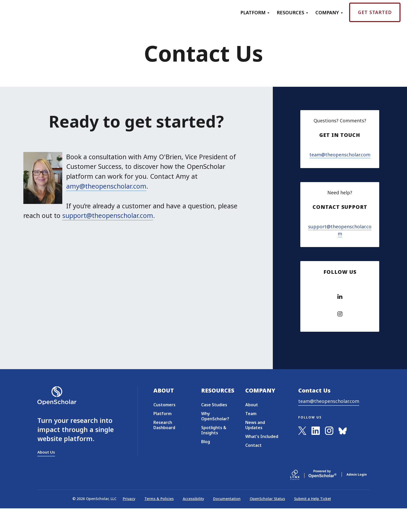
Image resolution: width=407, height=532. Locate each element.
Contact (253, 469)
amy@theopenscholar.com (106, 186)
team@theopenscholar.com (340, 164)
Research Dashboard (164, 449)
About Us (46, 475)
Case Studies (214, 428)
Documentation (227, 522)
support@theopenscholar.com (108, 215)
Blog (206, 465)
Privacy (129, 522)
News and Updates (255, 449)
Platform (255, 12)
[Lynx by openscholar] (299, 498)
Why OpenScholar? (215, 440)
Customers (164, 428)
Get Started (375, 12)
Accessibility (193, 522)
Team (251, 437)
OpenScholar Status (267, 522)
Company (329, 12)
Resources (292, 12)
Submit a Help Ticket (313, 522)
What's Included (262, 460)
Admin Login (357, 498)
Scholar (322, 497)
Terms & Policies (159, 522)
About (252, 428)
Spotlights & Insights (214, 454)
